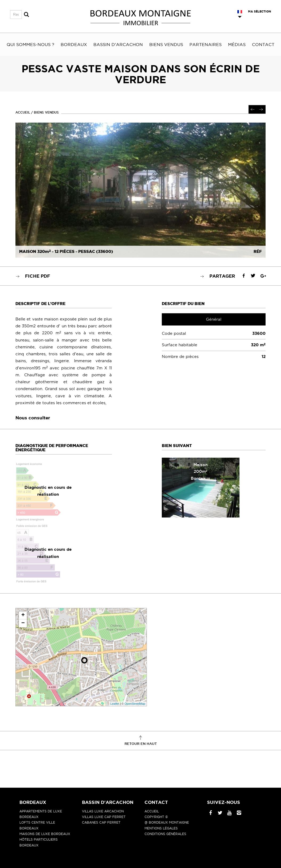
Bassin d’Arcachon (118, 45)
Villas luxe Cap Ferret (104, 817)
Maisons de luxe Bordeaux (45, 834)
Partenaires (206, 45)
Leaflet (115, 704)
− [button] (23, 623)
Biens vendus (166, 45)
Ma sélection (260, 11)
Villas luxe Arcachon (103, 811)
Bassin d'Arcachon (108, 802)
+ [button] (23, 615)
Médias (237, 45)
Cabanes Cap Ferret (101, 822)
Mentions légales (161, 828)
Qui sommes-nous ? (30, 45)
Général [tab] (214, 319)
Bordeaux (74, 45)
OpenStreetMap (135, 704)
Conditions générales (165, 834)
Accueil (23, 112)
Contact (263, 45)
